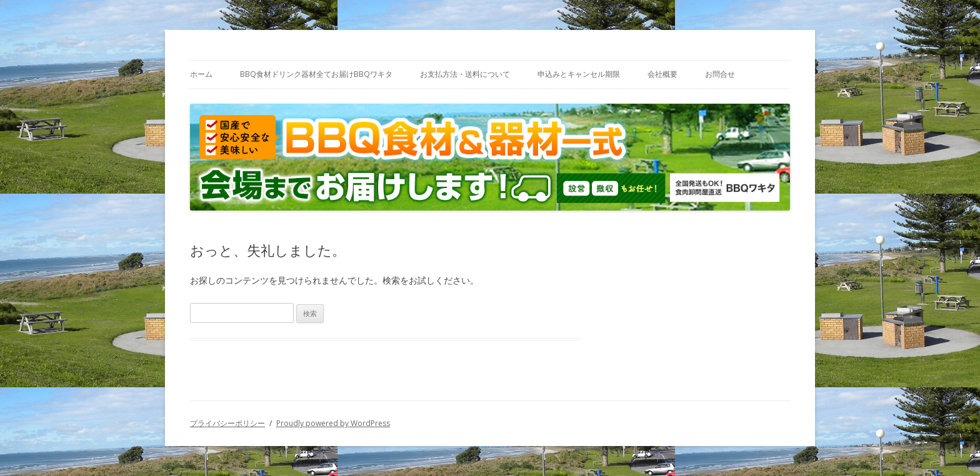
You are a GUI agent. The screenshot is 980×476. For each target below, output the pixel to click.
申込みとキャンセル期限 (579, 74)
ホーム (201, 74)
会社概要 (662, 74)
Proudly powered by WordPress (333, 423)
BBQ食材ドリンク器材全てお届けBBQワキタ (316, 74)
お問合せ (720, 74)
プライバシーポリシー (227, 423)
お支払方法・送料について (465, 74)
